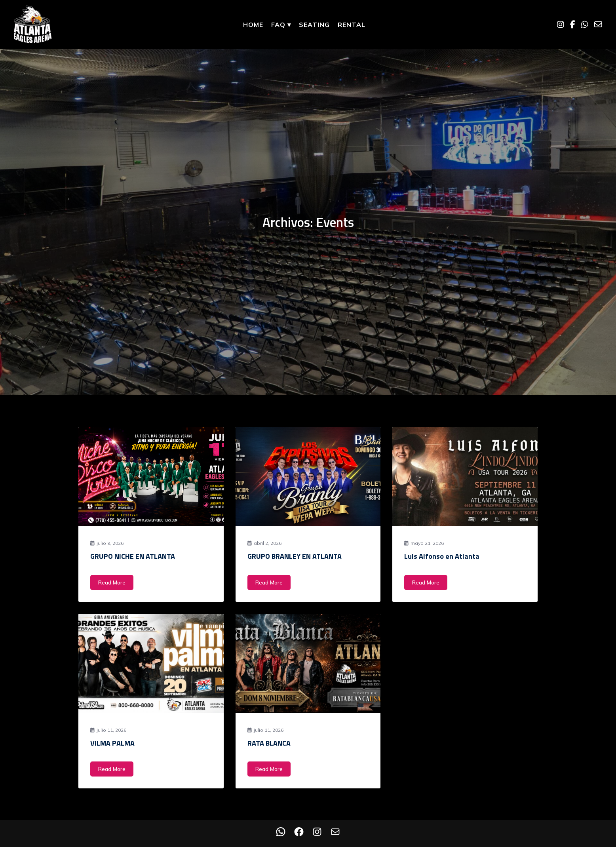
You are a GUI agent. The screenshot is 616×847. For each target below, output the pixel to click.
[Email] (598, 25)
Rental (352, 25)
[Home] (33, 24)
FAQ (281, 25)
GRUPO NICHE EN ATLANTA (133, 556)
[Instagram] (561, 25)
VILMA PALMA (112, 743)
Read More (112, 582)
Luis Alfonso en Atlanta (442, 556)
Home (253, 25)
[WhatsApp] (585, 25)
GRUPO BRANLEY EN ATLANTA (295, 556)
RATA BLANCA (269, 743)
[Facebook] (573, 25)
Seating (314, 25)
